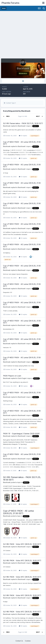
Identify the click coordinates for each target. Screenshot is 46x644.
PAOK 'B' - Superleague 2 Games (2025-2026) (21, 434)
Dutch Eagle (22, 378)
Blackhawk (7, 126)
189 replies (23, 386)
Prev (8, 116)
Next (38, 116)
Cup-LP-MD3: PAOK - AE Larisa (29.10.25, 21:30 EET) (22, 143)
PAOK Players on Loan (12, 376)
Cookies (28, 641)
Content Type (10, 103)
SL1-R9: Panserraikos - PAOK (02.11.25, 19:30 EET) (23, 123)
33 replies (23, 158)
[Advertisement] (23, 35)
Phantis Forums (10, 3)
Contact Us (19, 641)
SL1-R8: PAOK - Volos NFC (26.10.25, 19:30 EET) (22, 544)
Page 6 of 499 (23, 116)
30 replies (23, 554)
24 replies (23, 136)
